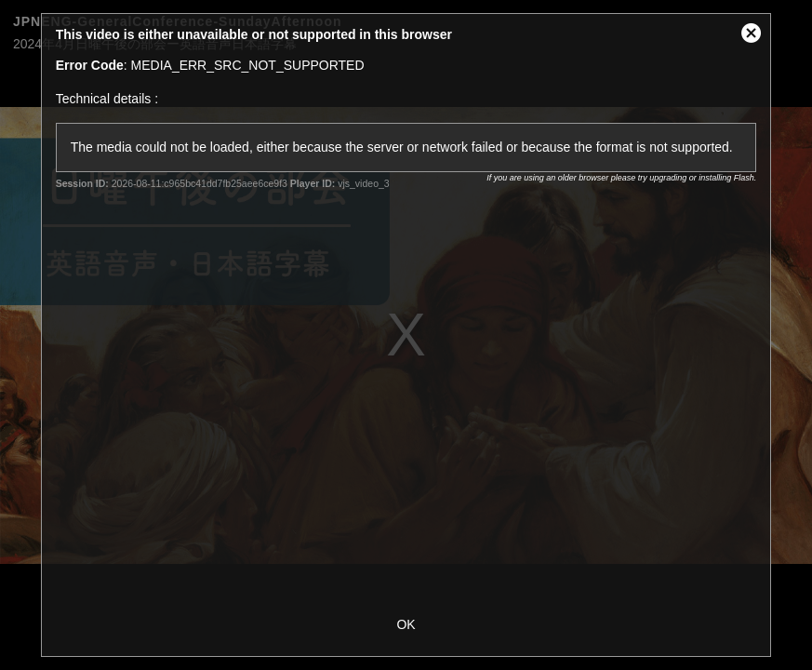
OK (406, 624)
